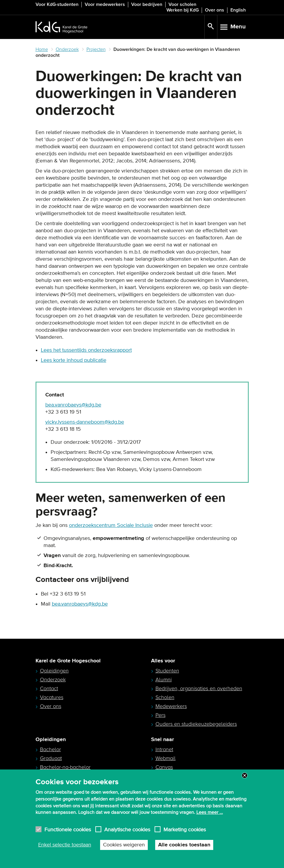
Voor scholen (182, 4)
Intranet (164, 749)
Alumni (164, 680)
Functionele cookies (68, 829)
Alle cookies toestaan (184, 845)
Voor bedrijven (147, 4)
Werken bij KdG (183, 10)
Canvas (164, 767)
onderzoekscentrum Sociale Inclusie (111, 525)
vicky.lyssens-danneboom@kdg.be (85, 422)
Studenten (167, 671)
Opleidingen (54, 671)
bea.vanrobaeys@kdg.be (73, 405)
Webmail (166, 758)
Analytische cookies (127, 829)
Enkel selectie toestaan (65, 845)
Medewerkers (171, 706)
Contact (49, 688)
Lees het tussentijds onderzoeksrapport (86, 350)
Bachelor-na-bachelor (65, 767)
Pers (161, 715)
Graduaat (51, 758)
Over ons (215, 10)
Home (42, 49)
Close (245, 775)
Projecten (96, 49)
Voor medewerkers (105, 4)
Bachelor (50, 749)
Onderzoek (67, 49)
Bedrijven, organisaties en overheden (199, 688)
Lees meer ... (210, 812)
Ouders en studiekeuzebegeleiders (196, 724)
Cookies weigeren (124, 845)
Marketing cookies (185, 829)
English (238, 10)
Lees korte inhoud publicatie (74, 360)
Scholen (165, 697)
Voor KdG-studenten (57, 4)
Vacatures (52, 697)
